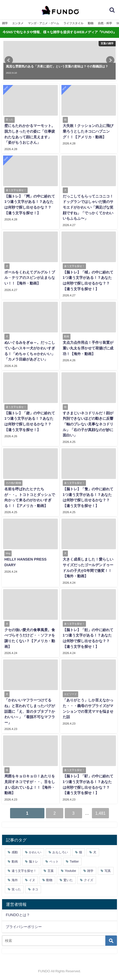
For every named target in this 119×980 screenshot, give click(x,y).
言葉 (51, 871)
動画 (15, 862)
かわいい (35, 852)
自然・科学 (105, 23)
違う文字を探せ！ (24, 871)
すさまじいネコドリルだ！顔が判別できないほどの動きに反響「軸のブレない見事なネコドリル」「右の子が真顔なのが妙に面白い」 (88, 424)
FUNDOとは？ (18, 915)
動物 (91, 23)
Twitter (74, 862)
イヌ (32, 880)
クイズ (89, 880)
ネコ (35, 889)
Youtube (70, 871)
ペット (54, 862)
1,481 (100, 813)
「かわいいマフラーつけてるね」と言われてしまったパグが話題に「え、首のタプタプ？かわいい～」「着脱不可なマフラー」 (30, 711)
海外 (15, 880)
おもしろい (60, 852)
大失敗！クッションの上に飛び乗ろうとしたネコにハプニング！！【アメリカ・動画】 (88, 131)
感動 (15, 852)
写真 (108, 871)
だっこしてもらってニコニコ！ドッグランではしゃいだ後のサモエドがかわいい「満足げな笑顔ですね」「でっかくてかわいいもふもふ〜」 (88, 207)
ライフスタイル (73, 23)
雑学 (5, 23)
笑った (16, 889)
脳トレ (34, 862)
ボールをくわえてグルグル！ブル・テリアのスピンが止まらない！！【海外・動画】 (30, 278)
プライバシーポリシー (24, 927)
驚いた (68, 880)
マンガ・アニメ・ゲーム (43, 23)
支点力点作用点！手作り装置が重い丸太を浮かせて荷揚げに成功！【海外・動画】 (88, 348)
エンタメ (18, 23)
